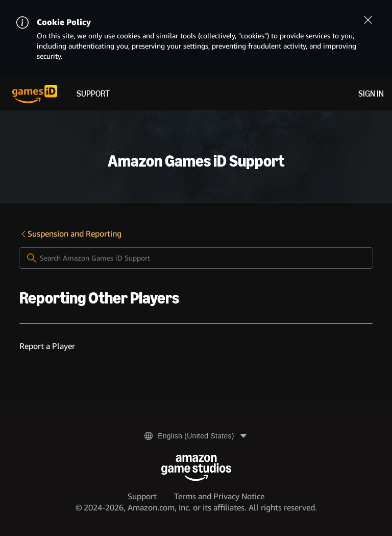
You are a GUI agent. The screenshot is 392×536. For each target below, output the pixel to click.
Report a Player (47, 346)
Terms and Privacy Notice (219, 496)
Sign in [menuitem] (371, 94)
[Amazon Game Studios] (196, 468)
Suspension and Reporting (70, 234)
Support (93, 94)
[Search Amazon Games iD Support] (196, 258)
